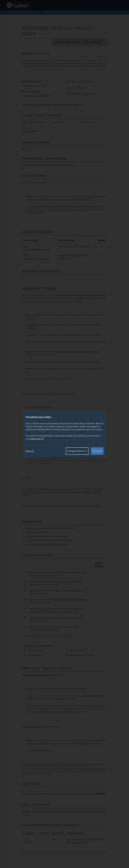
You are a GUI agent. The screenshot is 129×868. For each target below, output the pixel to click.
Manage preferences (77, 451)
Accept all (97, 451)
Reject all (29, 451)
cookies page (36, 439)
